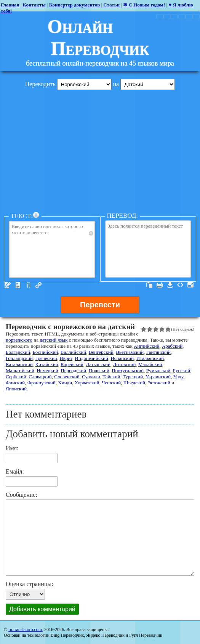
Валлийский (73, 352)
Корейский (72, 364)
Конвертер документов (75, 5)
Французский (42, 383)
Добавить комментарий (42, 609)
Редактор (18, 285)
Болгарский (18, 352)
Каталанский (19, 364)
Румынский (158, 370)
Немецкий (47, 370)
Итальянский (150, 358)
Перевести (100, 305)
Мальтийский (20, 370)
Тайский (111, 377)
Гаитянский (158, 352)
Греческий (46, 358)
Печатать (160, 285)
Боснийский (45, 352)
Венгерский (101, 352)
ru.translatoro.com (25, 630)
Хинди (65, 383)
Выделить (149, 285)
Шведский (134, 383)
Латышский (98, 364)
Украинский (158, 377)
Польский (99, 370)
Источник (180, 285)
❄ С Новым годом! (144, 5)
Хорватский (87, 383)
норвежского (19, 340)
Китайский (46, 364)
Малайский (150, 364)
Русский (182, 370)
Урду (178, 377)
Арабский (172, 346)
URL (38, 285)
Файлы (28, 285)
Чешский (111, 383)
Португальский (128, 370)
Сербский (16, 377)
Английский (146, 346)
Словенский (67, 377)
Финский (15, 383)
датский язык (54, 340)
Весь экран (190, 285)
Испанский (122, 358)
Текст (8, 285)
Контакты (34, 5)
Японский (16, 389)
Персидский (73, 370)
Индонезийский (92, 358)
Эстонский (159, 383)
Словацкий (40, 377)
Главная (10, 5)
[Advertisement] (100, 149)
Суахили (91, 377)
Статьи (111, 5)
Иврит (66, 358)
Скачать (170, 285)
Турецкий (133, 377)
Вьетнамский (130, 352)
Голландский (19, 358)
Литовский (125, 364)
